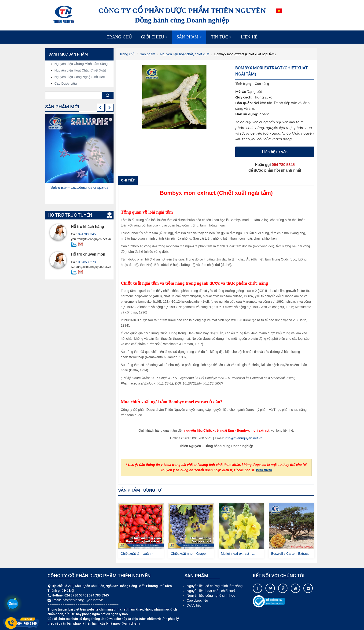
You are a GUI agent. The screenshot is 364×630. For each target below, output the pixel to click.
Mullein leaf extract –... (237, 553)
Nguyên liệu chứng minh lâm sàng (81, 64)
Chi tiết (128, 180)
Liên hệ (249, 37)
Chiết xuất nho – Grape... (189, 553)
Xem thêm (264, 470)
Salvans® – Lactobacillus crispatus (79, 187)
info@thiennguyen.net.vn (244, 438)
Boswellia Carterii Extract (289, 553)
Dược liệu (194, 604)
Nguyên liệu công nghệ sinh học (80, 77)
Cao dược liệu (66, 83)
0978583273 (86, 262)
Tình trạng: (244, 83)
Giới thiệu (155, 39)
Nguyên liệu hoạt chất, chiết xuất (183, 54)
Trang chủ (119, 37)
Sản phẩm (190, 39)
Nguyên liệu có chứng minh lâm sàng (214, 585)
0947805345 (86, 234)
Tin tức (222, 39)
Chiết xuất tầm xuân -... (138, 553)
